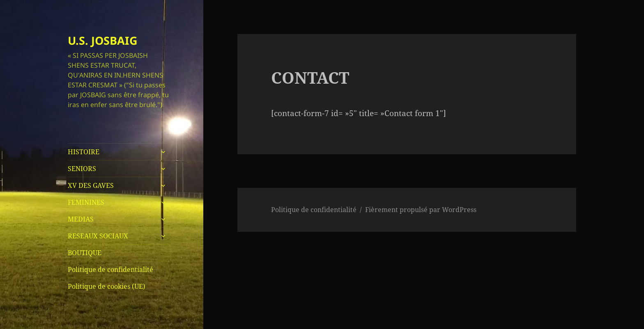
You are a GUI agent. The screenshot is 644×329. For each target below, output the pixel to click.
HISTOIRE (84, 152)
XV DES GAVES (91, 185)
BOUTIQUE (85, 253)
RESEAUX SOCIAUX (98, 236)
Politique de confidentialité (110, 270)
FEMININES (86, 202)
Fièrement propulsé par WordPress (421, 210)
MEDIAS (81, 219)
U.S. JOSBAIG (103, 40)
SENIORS (82, 169)
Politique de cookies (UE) (107, 286)
